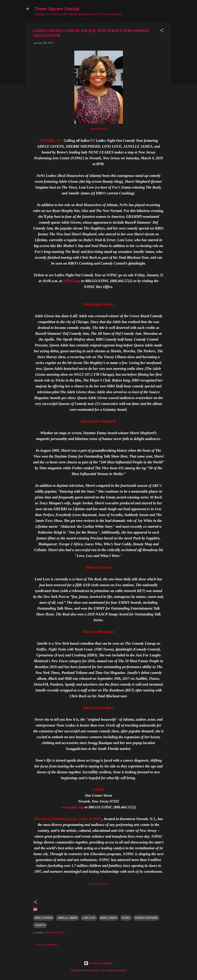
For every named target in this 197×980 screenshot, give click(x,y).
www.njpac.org (72, 807)
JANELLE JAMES (67, 918)
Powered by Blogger (98, 963)
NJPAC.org (71, 281)
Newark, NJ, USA (55, 932)
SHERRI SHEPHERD (146, 918)
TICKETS (40, 925)
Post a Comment (47, 945)
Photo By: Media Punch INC (98, 884)
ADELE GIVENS (44, 918)
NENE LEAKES (109, 918)
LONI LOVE (89, 918)
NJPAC (126, 918)
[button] (162, 31)
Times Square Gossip (57, 9)
